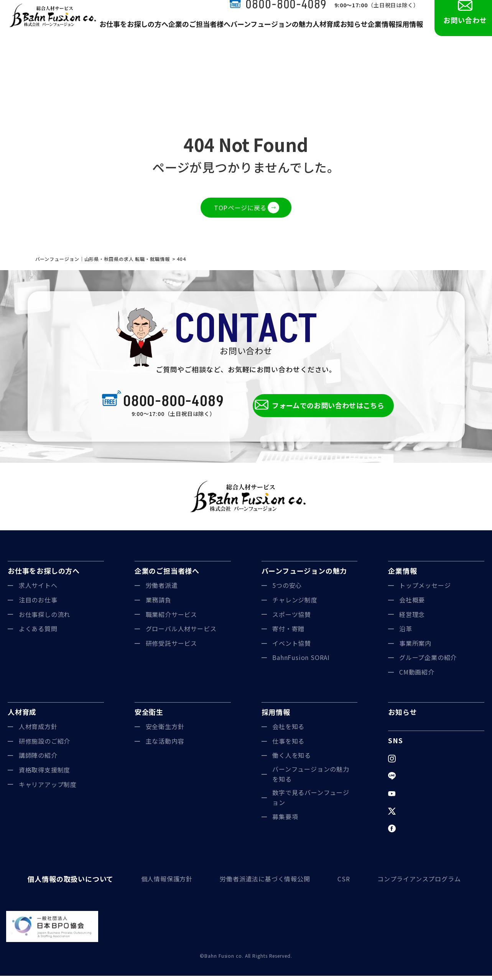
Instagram (415, 763)
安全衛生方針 (165, 731)
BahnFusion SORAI (301, 662)
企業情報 (379, 31)
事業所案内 (415, 647)
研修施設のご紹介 (45, 746)
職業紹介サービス (172, 619)
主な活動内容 (165, 746)
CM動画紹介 (417, 676)
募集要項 (285, 821)
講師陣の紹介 (38, 760)
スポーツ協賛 (292, 619)
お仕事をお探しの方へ (148, 31)
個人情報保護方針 (160, 883)
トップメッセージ (425, 590)
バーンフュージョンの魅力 (271, 31)
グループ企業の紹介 (428, 662)
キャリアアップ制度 (48, 789)
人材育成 (321, 31)
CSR (341, 883)
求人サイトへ (38, 590)
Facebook (414, 833)
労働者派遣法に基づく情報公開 (261, 883)
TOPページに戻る (240, 208)
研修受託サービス (172, 647)
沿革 (406, 633)
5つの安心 (287, 590)
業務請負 (159, 604)
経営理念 (412, 619)
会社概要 (412, 604)
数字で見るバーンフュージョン (311, 802)
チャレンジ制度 (295, 604)
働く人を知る (292, 760)
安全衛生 (149, 716)
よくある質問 (38, 633)
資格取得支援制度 (45, 774)
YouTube (413, 798)
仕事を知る (289, 746)
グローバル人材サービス (181, 633)
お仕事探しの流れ (45, 619)
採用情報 (408, 31)
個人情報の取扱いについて (67, 883)
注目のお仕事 (38, 604)
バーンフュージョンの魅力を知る (311, 779)
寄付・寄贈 (289, 633)
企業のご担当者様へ (207, 31)
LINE (407, 780)
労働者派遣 (162, 590)
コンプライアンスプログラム (419, 883)
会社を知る (289, 731)
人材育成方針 (38, 731)
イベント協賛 (292, 647)
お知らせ (350, 31)
